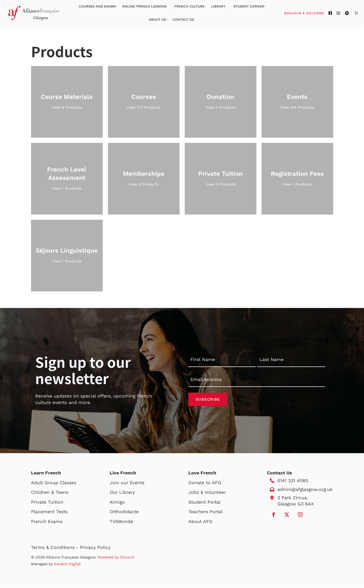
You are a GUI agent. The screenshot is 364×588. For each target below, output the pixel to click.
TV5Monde (121, 522)
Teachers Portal (205, 512)
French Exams (47, 522)
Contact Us (183, 20)
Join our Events (127, 483)
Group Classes (60, 483)
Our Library (122, 493)
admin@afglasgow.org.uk (305, 490)
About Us (157, 20)
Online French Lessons (144, 6)
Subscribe (208, 400)
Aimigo (117, 503)
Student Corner (249, 6)
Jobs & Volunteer (207, 493)
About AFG (200, 522)
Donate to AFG (205, 483)
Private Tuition (47, 503)
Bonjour (314, 13)
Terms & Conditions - (55, 548)
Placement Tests (49, 512)
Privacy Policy (95, 548)
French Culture (189, 6)
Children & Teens (50, 493)
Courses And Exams (97, 6)
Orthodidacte (124, 512)
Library (218, 6)
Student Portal (204, 503)
